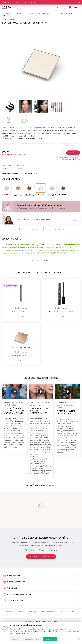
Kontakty (33, 612)
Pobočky (21, 612)
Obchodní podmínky (48, 612)
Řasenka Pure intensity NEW (61, 312)
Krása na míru (7, 13)
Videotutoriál (12, 405)
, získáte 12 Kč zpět (14, 155)
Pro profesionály (67, 405)
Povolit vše (50, 639)
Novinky (14, 402)
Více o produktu (72, 146)
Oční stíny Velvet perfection (42, 13)
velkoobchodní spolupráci (71, 159)
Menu (76, 7)
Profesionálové (7, 612)
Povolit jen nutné (32, 639)
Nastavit (15, 639)
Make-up (7, 402)
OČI (26, 13)
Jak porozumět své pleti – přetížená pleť (39, 411)
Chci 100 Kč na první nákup (41, 557)
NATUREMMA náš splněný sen (66, 412)
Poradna (5, 615)
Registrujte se (8, 2)
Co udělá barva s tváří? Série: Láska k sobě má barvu (14, 411)
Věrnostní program (67, 612)
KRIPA (18, 13)
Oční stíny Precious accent (21, 356)
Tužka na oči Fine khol (21, 312)
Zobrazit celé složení (41, 261)
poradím (39, 219)
